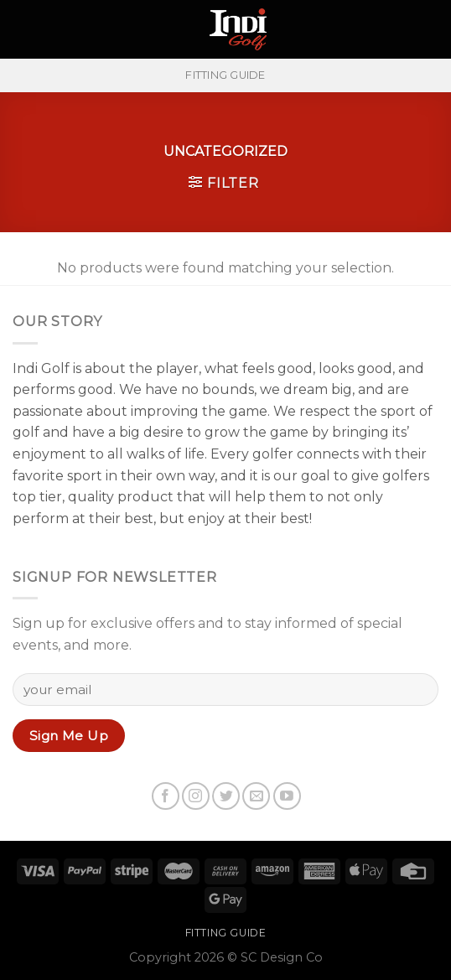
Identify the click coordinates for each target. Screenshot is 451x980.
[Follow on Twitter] (226, 796)
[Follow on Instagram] (196, 796)
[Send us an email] (256, 796)
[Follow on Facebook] (166, 796)
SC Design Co (282, 957)
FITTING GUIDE (225, 75)
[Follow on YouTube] (287, 796)
